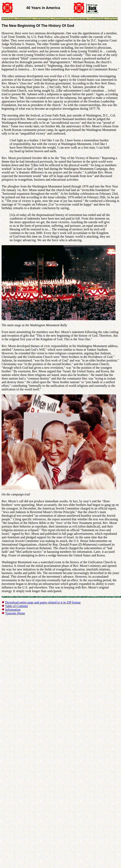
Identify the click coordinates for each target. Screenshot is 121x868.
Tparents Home (15, 613)
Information (13, 610)
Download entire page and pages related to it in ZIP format (43, 602)
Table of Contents (17, 606)
